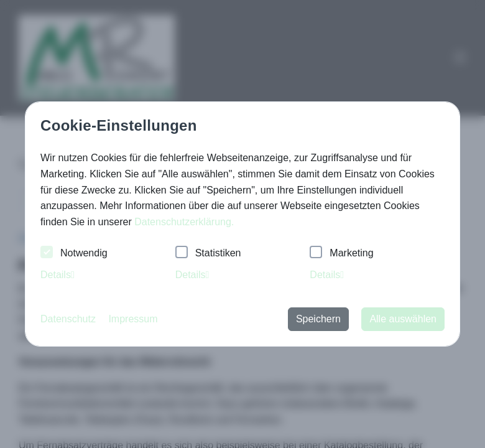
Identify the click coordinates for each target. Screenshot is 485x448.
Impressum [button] (133, 319)
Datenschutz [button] (68, 319)
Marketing (341, 254)
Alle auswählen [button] (403, 319)
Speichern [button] (318, 319)
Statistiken (208, 254)
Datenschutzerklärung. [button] (184, 222)
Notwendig (74, 254)
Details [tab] (58, 275)
